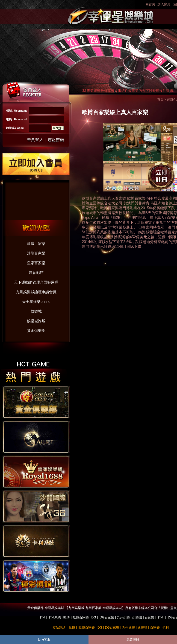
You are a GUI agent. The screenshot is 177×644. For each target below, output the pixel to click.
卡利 (42, 617)
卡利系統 (54, 617)
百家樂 (150, 617)
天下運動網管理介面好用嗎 (36, 282)
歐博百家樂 (36, 244)
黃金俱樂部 (36, 331)
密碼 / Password (17, 119)
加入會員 (164, 4)
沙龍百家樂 (36, 253)
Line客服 (44, 639)
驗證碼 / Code (15, 128)
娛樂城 (36, 311)
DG (94, 617)
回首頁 (150, 4)
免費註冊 (133, 639)
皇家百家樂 (36, 263)
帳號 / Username (17, 111)
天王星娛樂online (36, 302)
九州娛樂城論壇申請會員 (36, 292)
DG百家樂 (107, 617)
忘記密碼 (55, 140)
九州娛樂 (123, 617)
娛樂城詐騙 (36, 321)
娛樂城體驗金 (149, 232)
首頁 (160, 99)
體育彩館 (36, 273)
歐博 (67, 617)
